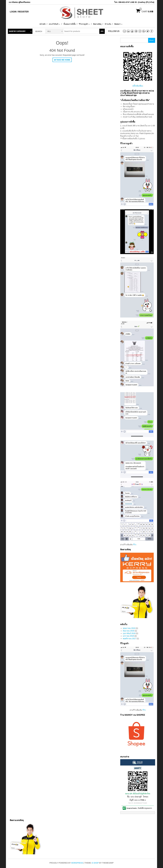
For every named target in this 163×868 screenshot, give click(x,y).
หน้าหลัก (42, 24)
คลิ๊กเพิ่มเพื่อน (138, 86)
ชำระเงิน (108, 24)
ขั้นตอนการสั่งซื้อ (69, 24)
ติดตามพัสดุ (97, 24)
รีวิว (135, 545)
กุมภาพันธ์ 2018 (129, 633)
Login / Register (19, 12)
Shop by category (17, 31)
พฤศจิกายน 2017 (129, 638)
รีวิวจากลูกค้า (84, 24)
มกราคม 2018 (128, 636)
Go (102, 31)
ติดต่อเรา (118, 24)
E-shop (95, 863)
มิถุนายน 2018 (129, 631)
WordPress (77, 863)
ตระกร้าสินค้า (55, 24)
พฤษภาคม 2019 (129, 628)
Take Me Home (62, 60)
